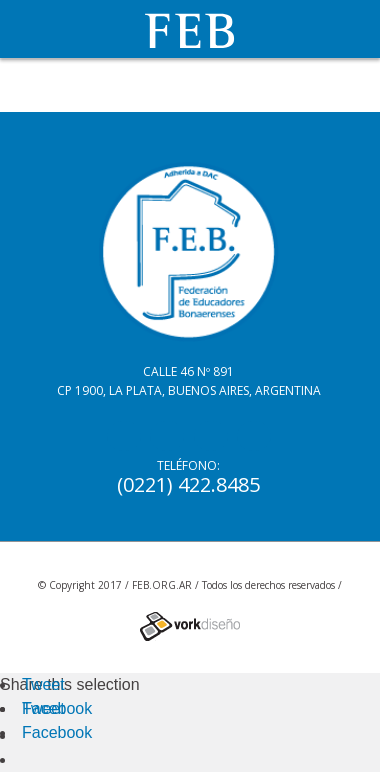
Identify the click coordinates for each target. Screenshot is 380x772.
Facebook (57, 708)
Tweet (43, 684)
